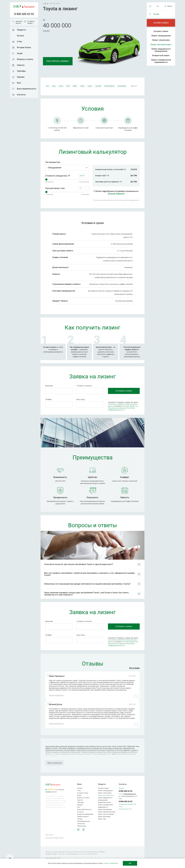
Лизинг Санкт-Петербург (106, 815)
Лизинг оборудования (161, 36)
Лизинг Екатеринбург (105, 810)
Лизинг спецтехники (161, 40)
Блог (19, 83)
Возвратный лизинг (161, 55)
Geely (61, 86)
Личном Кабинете (116, 194)
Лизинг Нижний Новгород (107, 812)
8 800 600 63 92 (24, 14)
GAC (68, 86)
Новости (21, 65)
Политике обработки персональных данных (122, 407)
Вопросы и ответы (25, 59)
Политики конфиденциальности (121, 409)
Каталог (21, 36)
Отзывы (80, 819)
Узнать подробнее (111, 863)
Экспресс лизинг (161, 31)
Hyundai (98, 86)
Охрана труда (82, 826)
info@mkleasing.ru (130, 794)
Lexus (90, 86)
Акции (20, 53)
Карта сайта (49, 835)
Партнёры (21, 71)
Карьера (21, 77)
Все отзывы (135, 668)
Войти (170, 6)
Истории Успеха (24, 47)
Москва (156, 14)
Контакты (21, 95)
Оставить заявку (31, 22)
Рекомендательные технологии (84, 823)
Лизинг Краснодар (104, 817)
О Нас (20, 42)
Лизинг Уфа (102, 819)
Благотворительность (27, 89)
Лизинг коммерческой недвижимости (161, 61)
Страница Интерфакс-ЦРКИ (54, 838)
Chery (82, 86)
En (158, 6)
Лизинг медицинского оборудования (161, 50)
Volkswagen (122, 86)
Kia (47, 86)
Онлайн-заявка (161, 23)
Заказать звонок (19, 22)
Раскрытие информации (85, 815)
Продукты (21, 30)
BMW (75, 86)
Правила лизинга (83, 817)
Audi (54, 86)
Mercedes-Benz (109, 86)
